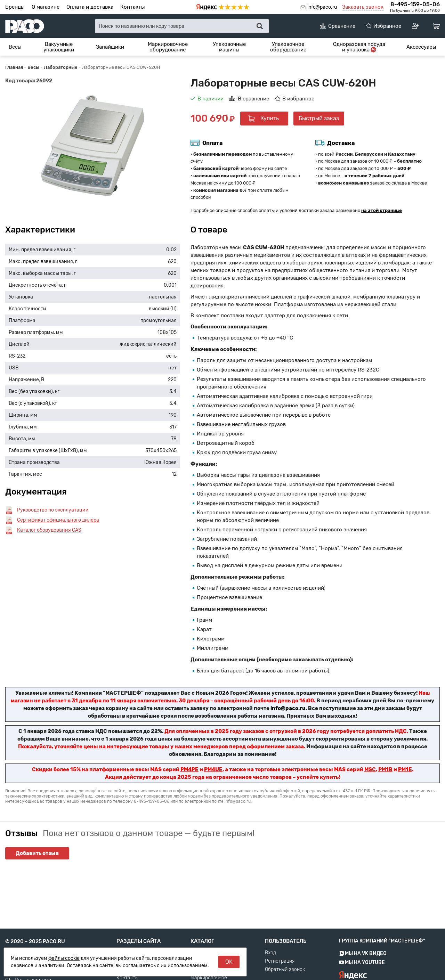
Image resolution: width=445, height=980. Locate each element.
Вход (270, 967)
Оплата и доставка (90, 7)
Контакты (133, 7)
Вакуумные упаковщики (59, 47)
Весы (15, 47)
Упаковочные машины (229, 47)
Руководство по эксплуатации (53, 510)
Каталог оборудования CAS (49, 530)
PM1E (405, 769)
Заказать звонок (363, 7)
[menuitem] (15, 47)
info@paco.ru (322, 7)
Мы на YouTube (362, 977)
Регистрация (280, 976)
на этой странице (382, 210)
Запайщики (110, 47)
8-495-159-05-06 (415, 4)
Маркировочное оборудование (168, 47)
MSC (370, 769)
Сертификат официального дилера (58, 520)
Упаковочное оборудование (288, 47)
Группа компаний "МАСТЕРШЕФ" (382, 955)
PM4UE (213, 769)
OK (229, 962)
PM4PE (189, 769)
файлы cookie (64, 958)
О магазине (46, 7)
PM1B (385, 769)
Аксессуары (421, 47)
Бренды (15, 7)
